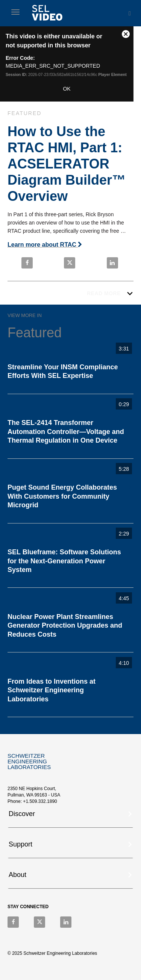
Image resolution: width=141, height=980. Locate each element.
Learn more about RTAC (45, 245)
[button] (71, 813)
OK (67, 89)
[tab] (70, 816)
